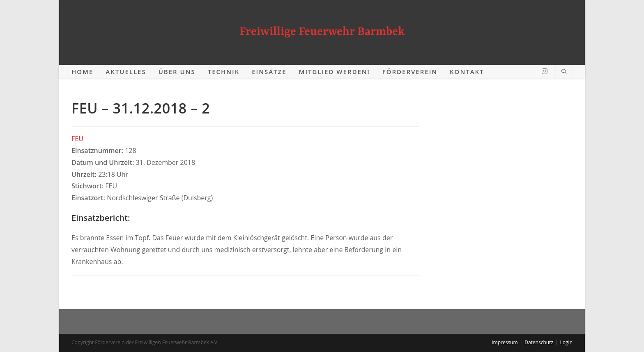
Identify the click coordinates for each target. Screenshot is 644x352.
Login (566, 342)
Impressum (505, 342)
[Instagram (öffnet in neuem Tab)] (545, 71)
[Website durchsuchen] (564, 72)
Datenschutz (539, 342)
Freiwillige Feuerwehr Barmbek (322, 32)
